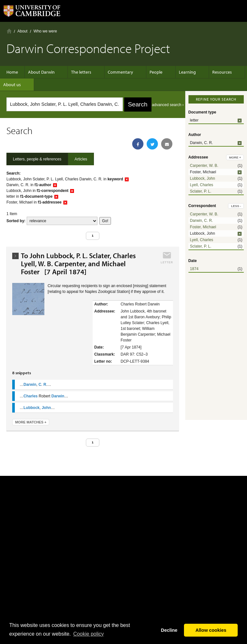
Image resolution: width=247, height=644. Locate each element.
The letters (81, 72)
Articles (81, 159)
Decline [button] (169, 630)
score (62, 221)
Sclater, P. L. (201, 191)
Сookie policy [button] (89, 634)
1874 (194, 269)
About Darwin (45, 72)
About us (15, 85)
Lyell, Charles (202, 185)
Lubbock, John (203, 178)
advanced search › (168, 105)
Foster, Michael (203, 227)
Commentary (117, 72)
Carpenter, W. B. (204, 166)
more (235, 157)
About (22, 31)
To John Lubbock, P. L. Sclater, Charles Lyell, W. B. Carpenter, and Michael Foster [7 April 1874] (78, 264)
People (150, 72)
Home (9, 31)
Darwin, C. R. (201, 221)
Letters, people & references (37, 159)
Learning (178, 72)
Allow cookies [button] (211, 630)
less (236, 206)
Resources (209, 72)
